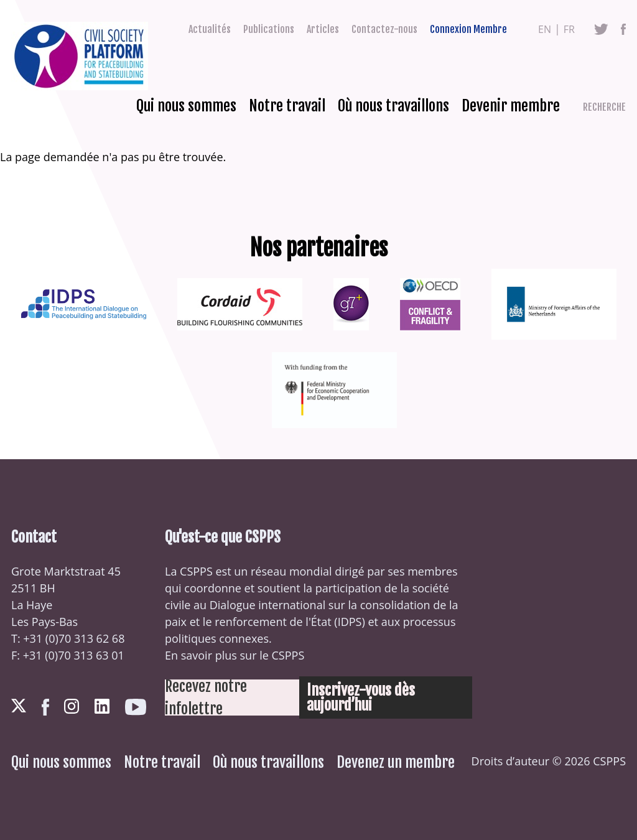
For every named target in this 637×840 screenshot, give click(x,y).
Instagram (72, 706)
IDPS (350, 622)
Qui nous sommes (186, 106)
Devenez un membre (396, 762)
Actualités (210, 29)
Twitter (601, 29)
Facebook (623, 29)
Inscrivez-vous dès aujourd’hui (361, 698)
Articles (323, 29)
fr (569, 29)
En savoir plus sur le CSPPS (235, 655)
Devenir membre (511, 106)
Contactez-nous (384, 29)
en (545, 29)
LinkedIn (102, 706)
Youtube (136, 707)
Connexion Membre (468, 29)
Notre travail (287, 106)
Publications (269, 29)
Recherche (604, 107)
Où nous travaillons (393, 106)
